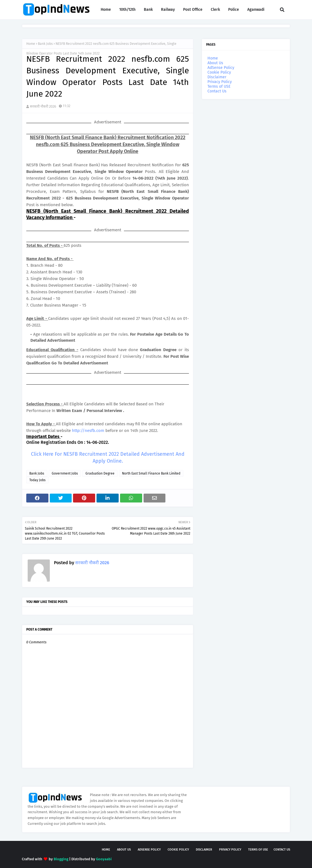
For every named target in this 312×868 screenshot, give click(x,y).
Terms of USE (219, 86)
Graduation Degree (100, 473)
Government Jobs (65, 473)
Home (31, 44)
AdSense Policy (221, 68)
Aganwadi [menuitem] (256, 10)
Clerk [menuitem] (215, 10)
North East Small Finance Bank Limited (151, 473)
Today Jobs (37, 480)
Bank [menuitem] (148, 10)
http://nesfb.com (88, 431)
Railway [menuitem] (168, 10)
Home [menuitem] (106, 10)
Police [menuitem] (234, 10)
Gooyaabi (104, 859)
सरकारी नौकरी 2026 (43, 106)
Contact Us (217, 91)
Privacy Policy (220, 82)
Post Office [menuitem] (193, 10)
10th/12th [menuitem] (127, 10)
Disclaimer (217, 77)
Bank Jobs (45, 44)
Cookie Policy (219, 72)
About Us (215, 63)
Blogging (61, 859)
